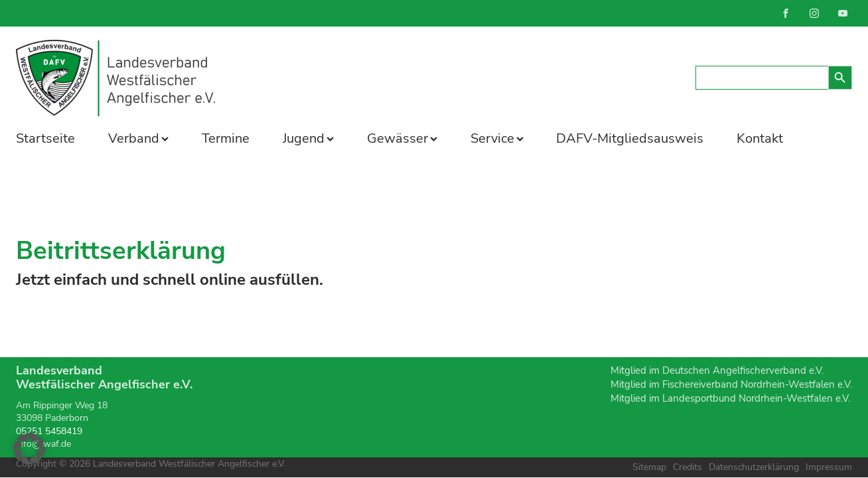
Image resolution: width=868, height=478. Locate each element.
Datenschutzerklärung (754, 467)
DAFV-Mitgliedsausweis (630, 138)
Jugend (308, 138)
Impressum (829, 467)
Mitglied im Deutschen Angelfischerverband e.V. (717, 370)
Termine (226, 138)
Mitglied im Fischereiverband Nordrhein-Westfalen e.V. (731, 384)
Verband (138, 138)
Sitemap (649, 467)
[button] (29, 449)
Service (497, 138)
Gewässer (402, 138)
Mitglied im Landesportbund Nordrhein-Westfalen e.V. (730, 398)
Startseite (45, 138)
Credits (687, 467)
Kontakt (760, 138)
